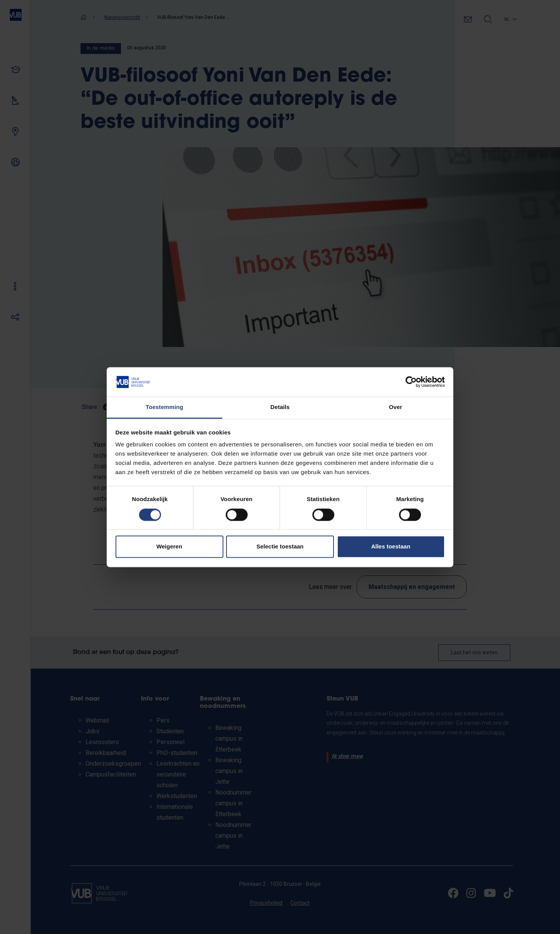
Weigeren (169, 547)
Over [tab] (396, 407)
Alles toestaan (391, 547)
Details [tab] (280, 407)
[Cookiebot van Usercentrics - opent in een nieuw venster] (411, 382)
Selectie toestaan (280, 547)
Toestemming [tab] (164, 407)
